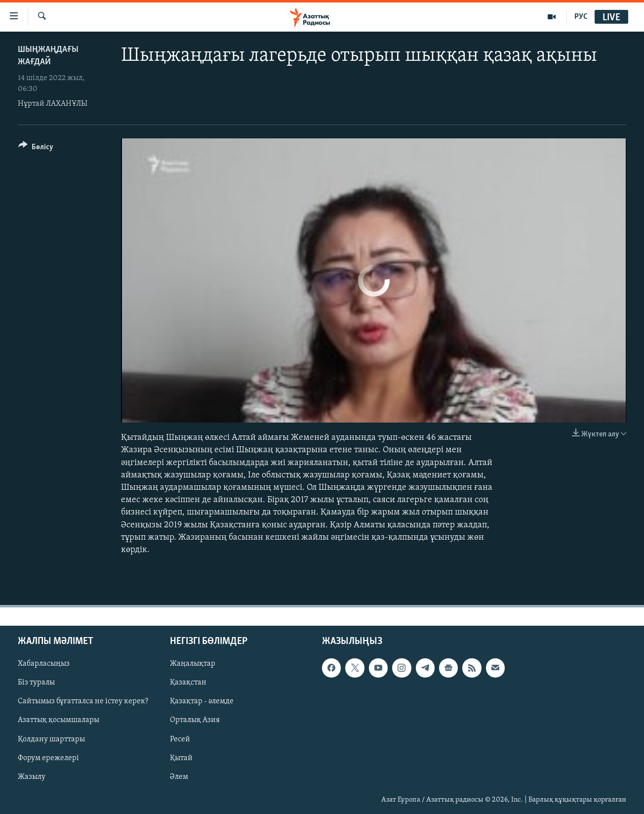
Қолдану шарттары (51, 739)
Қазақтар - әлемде (202, 702)
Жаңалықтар (193, 664)
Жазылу (32, 777)
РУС (581, 17)
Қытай (181, 758)
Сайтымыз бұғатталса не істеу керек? (83, 702)
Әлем (179, 777)
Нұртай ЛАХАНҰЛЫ (53, 104)
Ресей (180, 739)
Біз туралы (36, 683)
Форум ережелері (48, 758)
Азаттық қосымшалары (59, 721)
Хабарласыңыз (44, 664)
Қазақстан (188, 683)
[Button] (36, 149)
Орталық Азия (195, 721)
